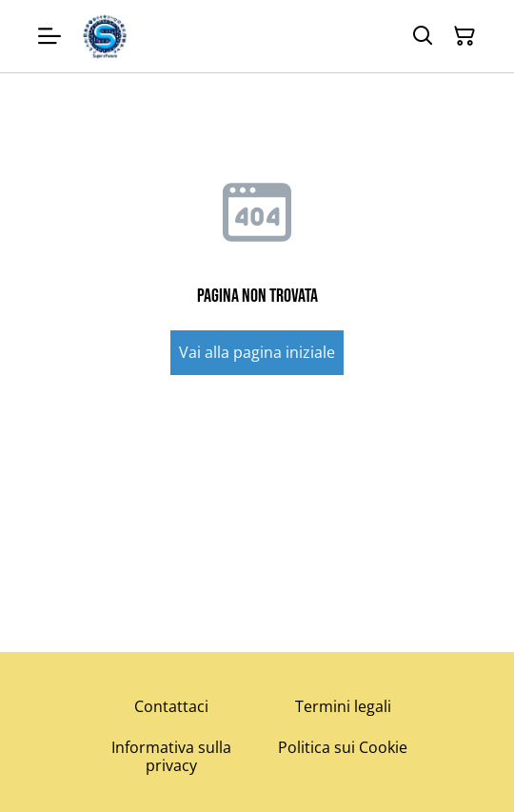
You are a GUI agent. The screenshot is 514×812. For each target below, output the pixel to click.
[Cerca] (423, 36)
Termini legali (343, 706)
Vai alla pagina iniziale (257, 352)
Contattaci (171, 706)
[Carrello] (465, 36)
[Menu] (49, 36)
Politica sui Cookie (343, 747)
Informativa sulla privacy (171, 756)
